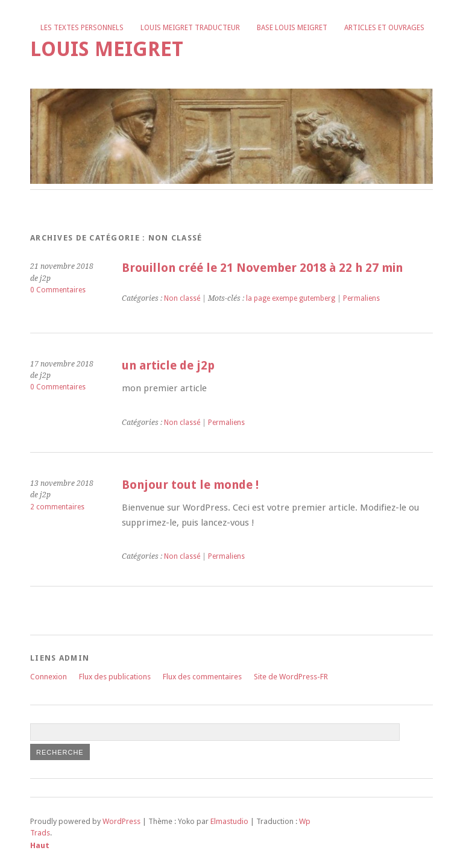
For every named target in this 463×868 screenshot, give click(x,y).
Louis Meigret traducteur (190, 28)
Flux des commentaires (202, 677)
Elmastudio (229, 821)
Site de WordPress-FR (291, 677)
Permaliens (361, 298)
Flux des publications (115, 677)
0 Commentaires (58, 290)
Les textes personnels (82, 28)
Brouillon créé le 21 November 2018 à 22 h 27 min (262, 268)
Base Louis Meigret (292, 28)
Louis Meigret (107, 49)
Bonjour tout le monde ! (190, 485)
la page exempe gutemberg (291, 298)
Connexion (49, 677)
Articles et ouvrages (384, 28)
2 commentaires (57, 507)
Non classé (182, 298)
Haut (40, 845)
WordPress (121, 821)
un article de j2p (168, 366)
